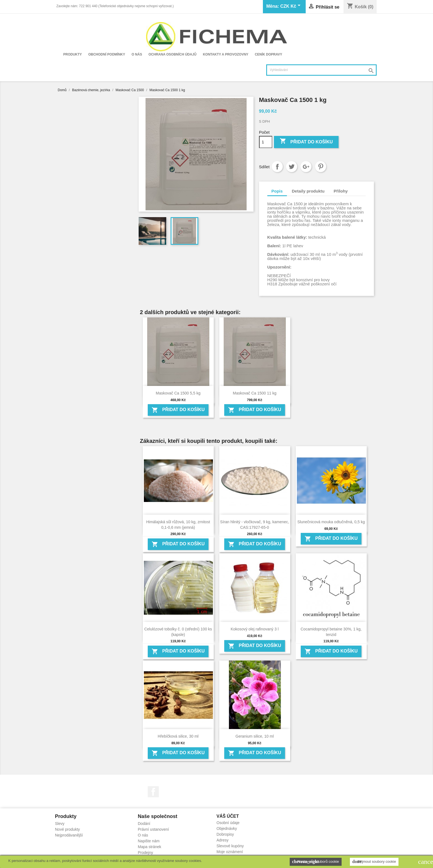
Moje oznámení (230, 852)
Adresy (223, 840)
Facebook (153, 792)
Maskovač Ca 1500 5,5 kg (178, 393)
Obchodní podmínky (107, 54)
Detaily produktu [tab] (308, 191)
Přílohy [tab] (341, 191)
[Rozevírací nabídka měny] (291, 7)
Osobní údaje (228, 823)
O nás (137, 54)
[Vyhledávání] (321, 70)
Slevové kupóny (230, 846)
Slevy (60, 824)
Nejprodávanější (69, 835)
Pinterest (321, 167)
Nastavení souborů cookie (316, 862)
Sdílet (277, 167)
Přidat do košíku (306, 142)
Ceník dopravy (269, 54)
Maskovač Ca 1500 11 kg (255, 393)
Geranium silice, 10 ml (255, 736)
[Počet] (266, 142)
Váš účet (228, 816)
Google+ (306, 167)
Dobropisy (225, 834)
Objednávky (227, 828)
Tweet (292, 167)
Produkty (72, 54)
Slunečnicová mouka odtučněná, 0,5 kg (331, 522)
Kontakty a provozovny (226, 54)
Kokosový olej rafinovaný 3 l (255, 629)
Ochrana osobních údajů (173, 54)
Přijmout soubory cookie (374, 862)
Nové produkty (67, 829)
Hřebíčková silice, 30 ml (178, 736)
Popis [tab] (277, 191)
